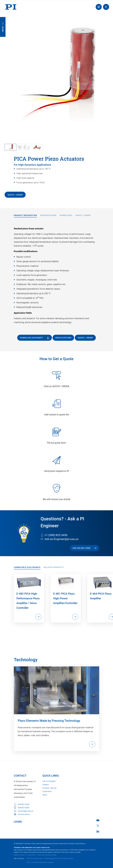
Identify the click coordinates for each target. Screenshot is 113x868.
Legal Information (19, 855)
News (45, 795)
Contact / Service (49, 788)
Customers (47, 791)
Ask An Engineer (49, 781)
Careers (46, 785)
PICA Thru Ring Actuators (35, 859)
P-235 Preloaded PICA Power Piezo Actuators (59, 859)
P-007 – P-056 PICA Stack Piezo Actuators (40, 862)
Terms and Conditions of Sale (47, 855)
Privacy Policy (31, 855)
